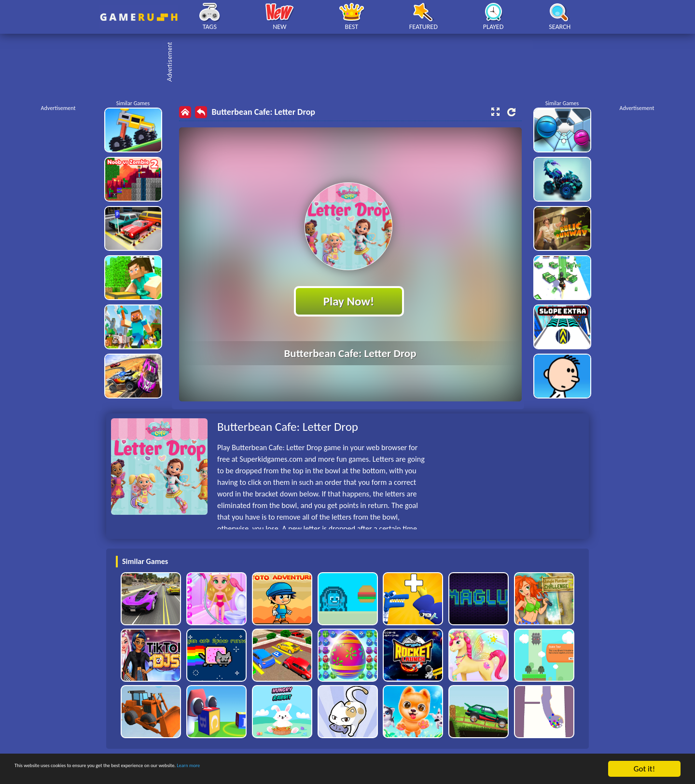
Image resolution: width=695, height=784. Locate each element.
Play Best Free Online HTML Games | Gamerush (139, 17)
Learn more (301, 769)
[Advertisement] (352, 63)
